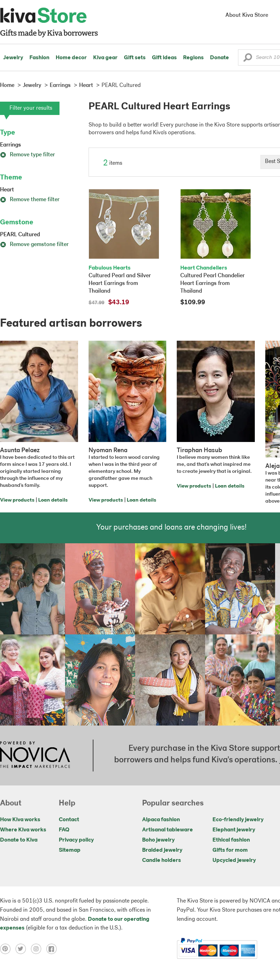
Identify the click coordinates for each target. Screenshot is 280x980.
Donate (219, 58)
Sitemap (70, 850)
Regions (193, 58)
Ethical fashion (231, 840)
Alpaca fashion (161, 820)
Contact (69, 820)
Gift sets (135, 58)
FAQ (64, 830)
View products (17, 500)
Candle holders (162, 860)
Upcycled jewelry (234, 860)
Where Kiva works (23, 830)
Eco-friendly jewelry (238, 820)
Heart (7, 190)
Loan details (53, 500)
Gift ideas (164, 58)
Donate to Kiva (19, 840)
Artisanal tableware (167, 830)
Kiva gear (105, 58)
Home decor (71, 58)
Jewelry (13, 58)
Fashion (39, 58)
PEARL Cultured (20, 235)
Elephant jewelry (234, 830)
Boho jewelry (158, 840)
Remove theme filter (30, 200)
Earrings (10, 145)
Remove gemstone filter (34, 245)
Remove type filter (27, 155)
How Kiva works (20, 820)
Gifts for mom (230, 850)
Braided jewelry (162, 850)
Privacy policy (76, 840)
